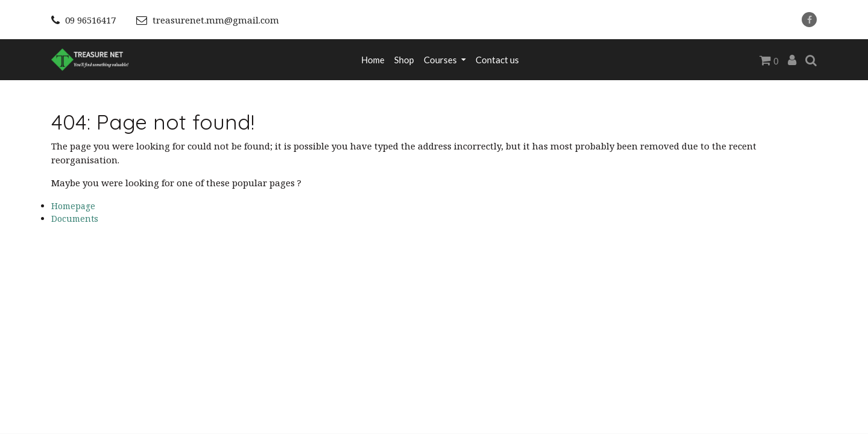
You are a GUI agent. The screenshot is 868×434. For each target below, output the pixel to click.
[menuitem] (373, 60)
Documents (75, 219)
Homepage (73, 206)
